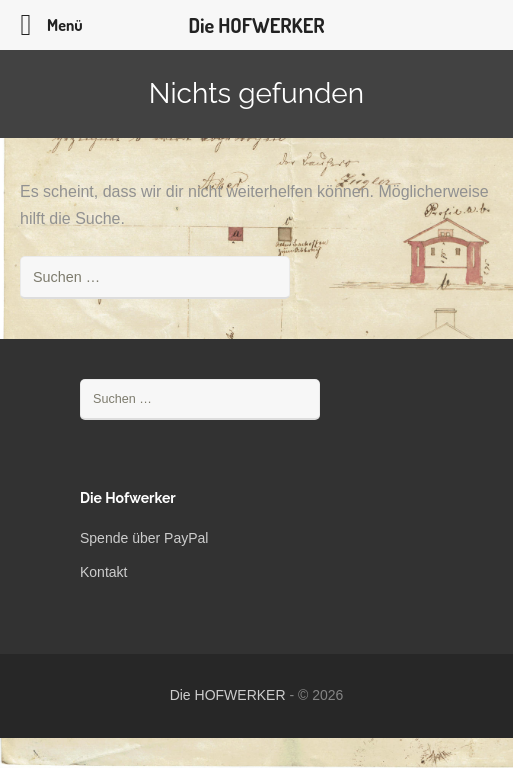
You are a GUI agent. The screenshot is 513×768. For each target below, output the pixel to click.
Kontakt (103, 572)
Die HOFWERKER (228, 695)
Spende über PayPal (144, 538)
